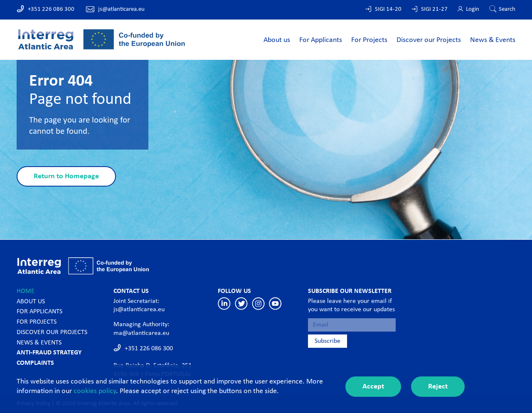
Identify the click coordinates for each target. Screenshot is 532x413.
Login (473, 9)
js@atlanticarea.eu (121, 9)
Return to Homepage (66, 176)
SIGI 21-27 (434, 9)
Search (507, 9)
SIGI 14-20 (388, 9)
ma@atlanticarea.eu (141, 333)
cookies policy (95, 391)
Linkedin (224, 304)
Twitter (241, 304)
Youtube (275, 304)
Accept (373, 387)
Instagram (258, 304)
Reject (438, 387)
